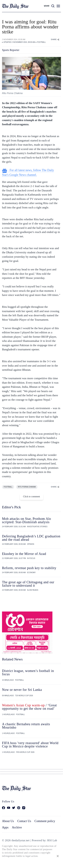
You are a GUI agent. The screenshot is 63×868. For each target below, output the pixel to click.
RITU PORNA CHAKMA (27, 487)
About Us (8, 821)
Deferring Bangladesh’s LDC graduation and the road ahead (31, 538)
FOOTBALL (41, 42)
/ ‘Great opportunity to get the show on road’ (29, 707)
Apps (5, 827)
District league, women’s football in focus (28, 672)
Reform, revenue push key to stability (29, 568)
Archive (17, 827)
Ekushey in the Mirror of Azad (24, 554)
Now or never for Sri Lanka (22, 690)
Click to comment (31, 497)
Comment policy (45, 821)
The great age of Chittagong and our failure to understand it (28, 584)
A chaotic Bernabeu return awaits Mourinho (26, 726)
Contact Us (24, 821)
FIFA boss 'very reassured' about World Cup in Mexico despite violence (30, 745)
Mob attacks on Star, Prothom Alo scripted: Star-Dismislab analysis (27, 520)
